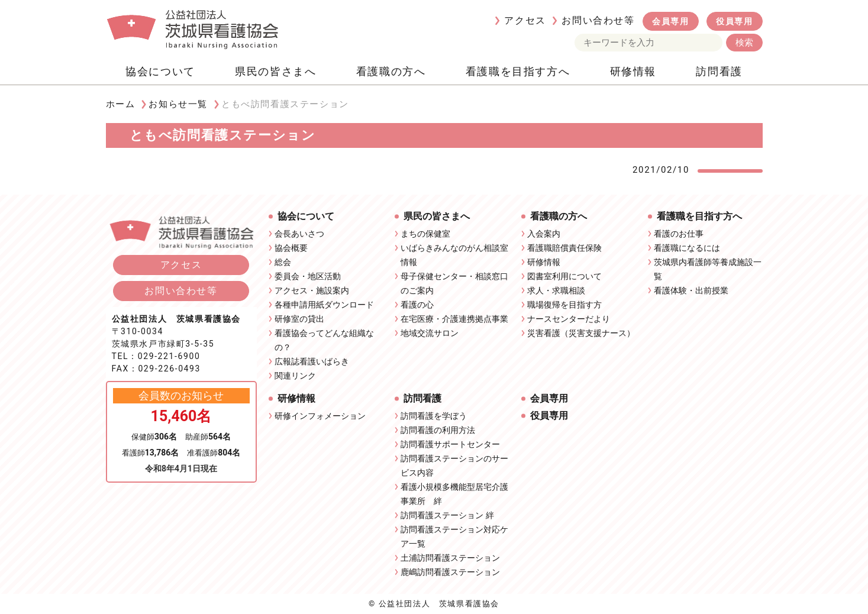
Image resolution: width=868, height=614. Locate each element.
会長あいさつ (299, 234)
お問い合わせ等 (598, 20)
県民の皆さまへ (275, 71)
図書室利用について (564, 276)
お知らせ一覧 (178, 104)
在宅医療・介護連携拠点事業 (454, 319)
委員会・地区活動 (308, 276)
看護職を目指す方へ (518, 71)
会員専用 (670, 21)
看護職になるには (687, 248)
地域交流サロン (430, 333)
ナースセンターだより (569, 319)
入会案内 (544, 234)
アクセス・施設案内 (312, 290)
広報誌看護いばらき (312, 361)
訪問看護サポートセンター (450, 444)
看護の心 (417, 305)
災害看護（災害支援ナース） (581, 333)
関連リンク (295, 376)
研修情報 (633, 71)
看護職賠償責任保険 (564, 248)
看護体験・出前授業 (691, 290)
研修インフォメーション (320, 416)
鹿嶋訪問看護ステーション (450, 572)
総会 (283, 262)
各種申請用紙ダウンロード (324, 305)
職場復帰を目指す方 (564, 305)
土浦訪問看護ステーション (450, 558)
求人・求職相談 (556, 290)
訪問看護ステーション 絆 (447, 515)
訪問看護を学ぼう (434, 416)
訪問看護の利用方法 (438, 430)
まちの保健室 (425, 234)
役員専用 (734, 21)
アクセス (525, 20)
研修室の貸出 (299, 319)
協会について (160, 71)
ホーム (121, 104)
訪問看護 (719, 71)
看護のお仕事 (679, 234)
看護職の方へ (391, 71)
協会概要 (291, 248)
